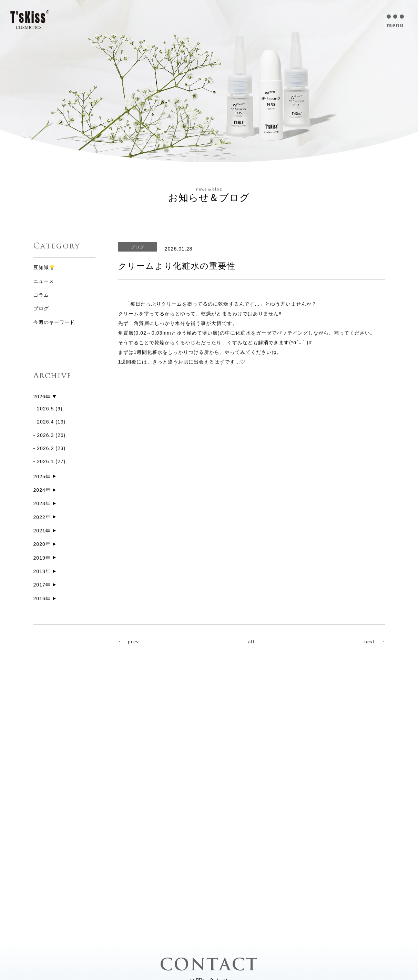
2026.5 (45, 409)
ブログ (41, 308)
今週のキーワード (54, 322)
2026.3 (45, 435)
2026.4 (45, 422)
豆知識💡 (44, 267)
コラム (41, 295)
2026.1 (45, 462)
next (370, 644)
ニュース (44, 281)
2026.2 (45, 449)
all (251, 644)
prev (133, 644)
